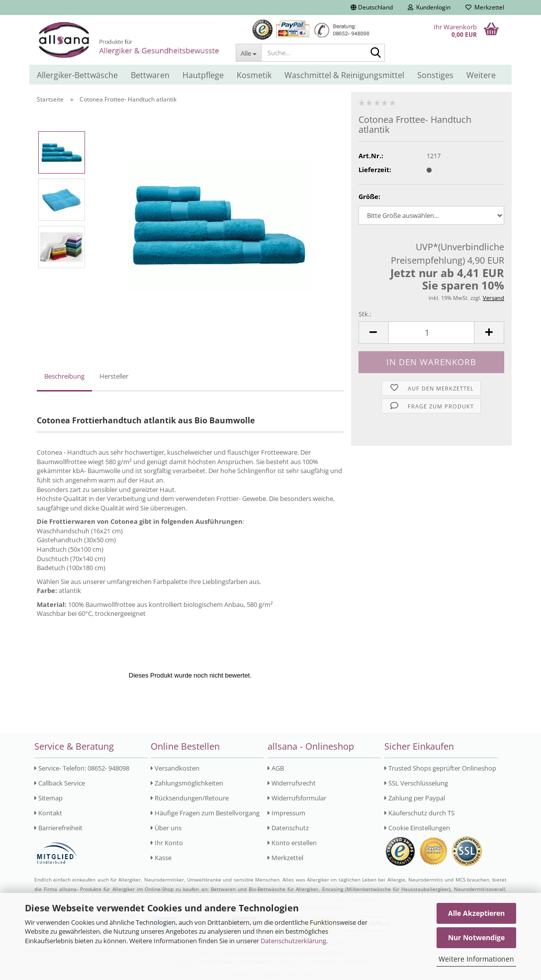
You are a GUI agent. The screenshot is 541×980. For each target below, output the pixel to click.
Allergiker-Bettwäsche (77, 75)
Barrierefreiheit (58, 828)
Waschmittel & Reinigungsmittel (344, 75)
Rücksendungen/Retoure (190, 798)
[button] (372, 7)
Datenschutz (288, 828)
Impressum (286, 813)
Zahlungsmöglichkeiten (187, 783)
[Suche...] (248, 53)
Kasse (161, 858)
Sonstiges (435, 75)
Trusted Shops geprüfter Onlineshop (440, 768)
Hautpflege (203, 75)
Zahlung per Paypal (415, 798)
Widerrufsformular (297, 798)
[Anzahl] (431, 333)
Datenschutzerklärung (293, 941)
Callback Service (60, 783)
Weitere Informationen (476, 959)
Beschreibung (64, 376)
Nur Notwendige (476, 937)
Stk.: (365, 314)
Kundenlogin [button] (429, 7)
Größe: (369, 196)
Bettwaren (150, 75)
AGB (276, 768)
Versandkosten (175, 768)
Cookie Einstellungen (417, 828)
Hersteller (114, 376)
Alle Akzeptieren (476, 913)
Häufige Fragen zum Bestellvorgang (205, 813)
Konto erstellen (292, 843)
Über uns (166, 828)
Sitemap (48, 798)
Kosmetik (254, 75)
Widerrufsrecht (292, 783)
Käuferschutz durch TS (419, 813)
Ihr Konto (167, 843)
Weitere (481, 75)
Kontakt (48, 813)
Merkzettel (485, 7)
